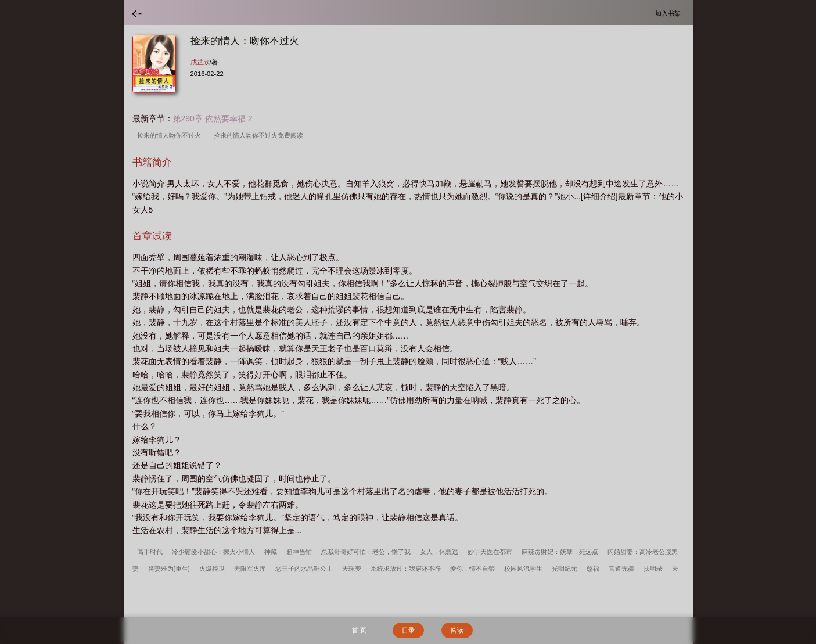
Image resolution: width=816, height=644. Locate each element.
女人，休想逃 (439, 552)
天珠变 (352, 569)
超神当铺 (299, 552)
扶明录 (653, 569)
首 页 (359, 630)
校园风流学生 (523, 569)
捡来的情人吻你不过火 (171, 135)
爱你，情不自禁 (472, 569)
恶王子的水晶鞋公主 (304, 569)
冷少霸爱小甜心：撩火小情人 (213, 552)
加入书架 (670, 13)
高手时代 (150, 552)
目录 (408, 630)
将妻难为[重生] (169, 569)
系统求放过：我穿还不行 (406, 569)
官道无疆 (621, 569)
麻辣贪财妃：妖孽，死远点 (560, 552)
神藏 (271, 552)
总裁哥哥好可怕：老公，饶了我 (366, 552)
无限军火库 (250, 569)
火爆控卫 (212, 569)
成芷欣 (200, 62)
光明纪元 (565, 569)
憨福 (593, 569)
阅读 (457, 630)
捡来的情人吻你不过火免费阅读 (260, 135)
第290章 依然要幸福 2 (213, 118)
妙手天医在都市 (490, 552)
